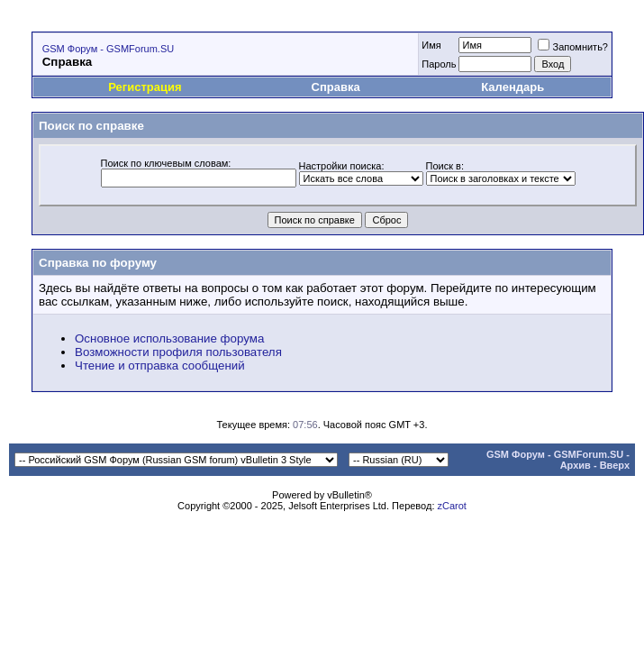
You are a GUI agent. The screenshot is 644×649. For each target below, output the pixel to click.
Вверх (615, 465)
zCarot (452, 506)
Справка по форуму (98, 263)
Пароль (439, 64)
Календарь (512, 87)
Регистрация (145, 87)
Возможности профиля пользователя (178, 352)
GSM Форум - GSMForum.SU (108, 49)
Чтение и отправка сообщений (160, 366)
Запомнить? (573, 47)
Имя (431, 45)
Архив (576, 465)
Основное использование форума (169, 338)
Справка (336, 87)
